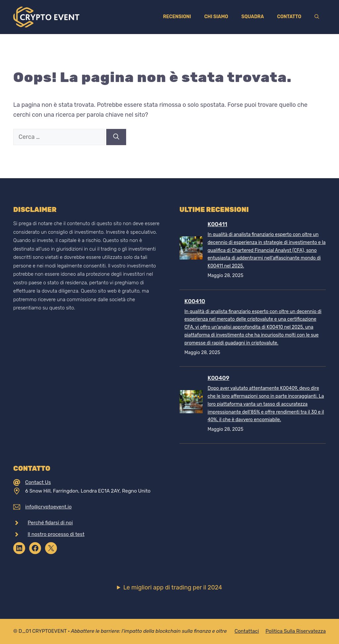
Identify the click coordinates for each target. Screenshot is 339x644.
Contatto (289, 17)
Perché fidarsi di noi (50, 523)
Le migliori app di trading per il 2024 (172, 587)
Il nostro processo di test (56, 534)
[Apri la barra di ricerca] (317, 17)
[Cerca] (116, 137)
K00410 (195, 301)
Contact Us (38, 482)
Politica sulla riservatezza (296, 631)
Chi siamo (216, 17)
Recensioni (177, 17)
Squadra (253, 17)
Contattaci (247, 631)
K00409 (218, 378)
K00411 (217, 224)
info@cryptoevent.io (48, 507)
